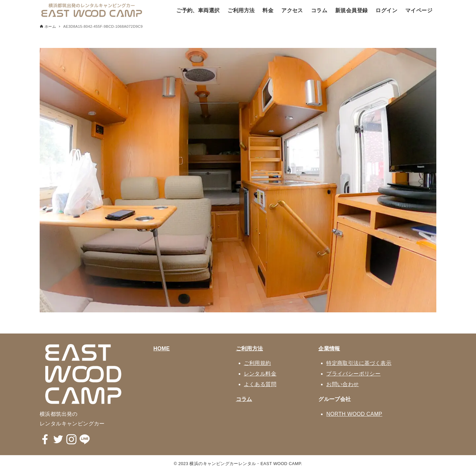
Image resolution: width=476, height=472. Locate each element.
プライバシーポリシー (353, 374)
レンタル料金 (260, 374)
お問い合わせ (342, 384)
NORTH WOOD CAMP (354, 414)
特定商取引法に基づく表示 (359, 363)
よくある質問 (260, 384)
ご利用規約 (258, 363)
